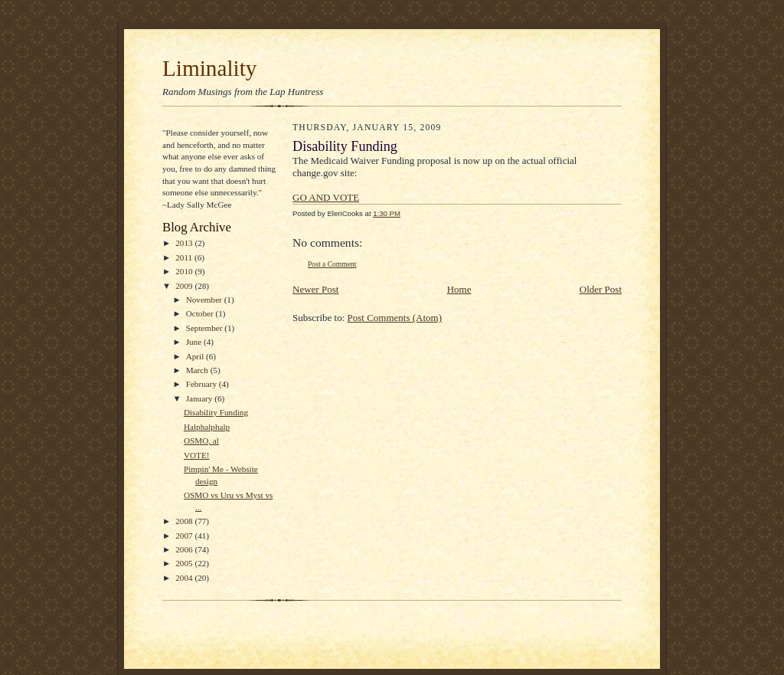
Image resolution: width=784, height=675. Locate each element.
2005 (185, 563)
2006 (185, 549)
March (198, 370)
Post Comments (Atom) (395, 318)
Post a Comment (332, 264)
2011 (185, 257)
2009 (185, 286)
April (196, 356)
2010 (185, 271)
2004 (185, 578)
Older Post (601, 289)
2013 (185, 243)
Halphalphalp (207, 427)
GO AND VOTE (326, 197)
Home (459, 289)
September (206, 328)
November (205, 300)
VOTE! (197, 455)
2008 (185, 521)
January (201, 398)
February (203, 384)
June (195, 342)
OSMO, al (201, 441)
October (201, 313)
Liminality (209, 68)
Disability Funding (216, 412)
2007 (185, 536)
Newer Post (315, 289)
